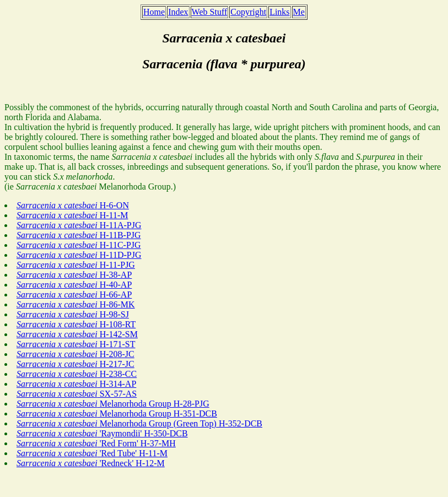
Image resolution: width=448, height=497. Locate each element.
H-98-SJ (73, 314)
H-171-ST (76, 344)
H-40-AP (74, 285)
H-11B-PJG (79, 235)
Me (299, 12)
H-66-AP (74, 295)
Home (154, 12)
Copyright (248, 12)
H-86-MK (76, 304)
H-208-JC (75, 354)
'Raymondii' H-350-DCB (102, 433)
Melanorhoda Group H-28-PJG (113, 404)
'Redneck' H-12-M (91, 463)
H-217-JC (75, 364)
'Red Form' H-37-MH (96, 443)
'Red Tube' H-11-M (92, 453)
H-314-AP (76, 384)
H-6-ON (73, 205)
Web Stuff (210, 12)
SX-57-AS (77, 394)
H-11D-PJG (79, 255)
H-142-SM (77, 334)
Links (279, 12)
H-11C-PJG (79, 245)
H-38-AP (74, 275)
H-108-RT (76, 324)
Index (178, 12)
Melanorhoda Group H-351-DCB (117, 414)
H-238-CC (77, 374)
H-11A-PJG (79, 225)
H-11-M (72, 215)
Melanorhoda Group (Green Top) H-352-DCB (139, 423)
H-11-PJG (76, 265)
